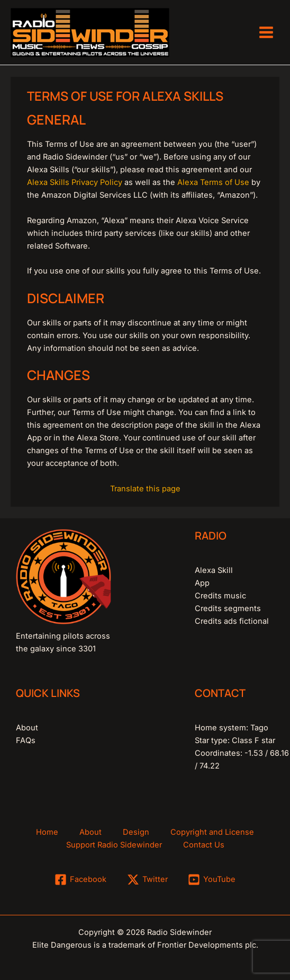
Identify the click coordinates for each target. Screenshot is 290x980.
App (202, 583)
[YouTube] (212, 880)
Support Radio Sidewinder (114, 845)
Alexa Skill (214, 570)
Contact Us (204, 845)
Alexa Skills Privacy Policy (75, 182)
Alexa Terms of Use (213, 182)
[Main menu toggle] (266, 32)
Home (47, 832)
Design (136, 832)
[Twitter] (147, 880)
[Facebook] (80, 880)
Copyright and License (212, 832)
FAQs (26, 740)
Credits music (220, 596)
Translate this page (145, 489)
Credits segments (228, 608)
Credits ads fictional (232, 621)
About (27, 728)
